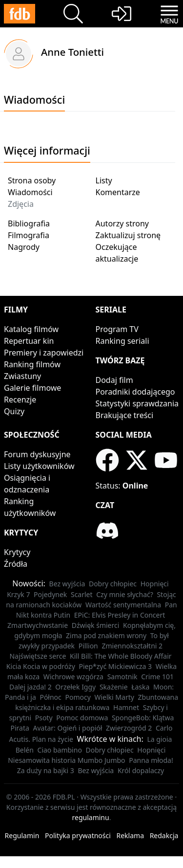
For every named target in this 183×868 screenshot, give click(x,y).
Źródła (16, 564)
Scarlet (82, 594)
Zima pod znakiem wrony (106, 635)
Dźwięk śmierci (96, 625)
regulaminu (91, 817)
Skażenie (114, 687)
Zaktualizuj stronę (128, 235)
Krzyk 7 (18, 594)
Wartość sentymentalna (123, 605)
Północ (50, 697)
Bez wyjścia (67, 584)
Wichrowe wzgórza (73, 677)
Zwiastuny (22, 376)
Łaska (140, 687)
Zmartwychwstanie (38, 625)
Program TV (117, 329)
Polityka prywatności (78, 835)
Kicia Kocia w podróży (41, 666)
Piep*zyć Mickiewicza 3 (115, 666)
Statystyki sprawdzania (137, 403)
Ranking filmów (32, 364)
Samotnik (122, 677)
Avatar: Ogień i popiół (67, 728)
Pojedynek (50, 594)
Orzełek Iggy (75, 687)
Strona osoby (32, 180)
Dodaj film (114, 380)
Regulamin (22, 835)
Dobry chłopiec (113, 584)
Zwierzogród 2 (129, 728)
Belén (25, 750)
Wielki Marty (114, 697)
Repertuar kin (29, 341)
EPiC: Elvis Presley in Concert (120, 615)
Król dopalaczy (141, 770)
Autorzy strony (122, 223)
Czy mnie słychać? (125, 594)
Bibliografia (29, 223)
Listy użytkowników (39, 466)
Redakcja (164, 835)
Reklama (131, 835)
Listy (104, 180)
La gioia (159, 739)
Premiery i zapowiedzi (44, 353)
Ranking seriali (122, 341)
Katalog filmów (31, 329)
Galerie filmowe (32, 388)
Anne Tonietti (72, 52)
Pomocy (78, 697)
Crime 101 (157, 677)
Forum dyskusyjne (37, 454)
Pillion (88, 646)
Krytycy (17, 552)
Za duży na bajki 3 (46, 770)
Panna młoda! (151, 760)
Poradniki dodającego (135, 392)
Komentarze (118, 192)
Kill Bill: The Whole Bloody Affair (121, 656)
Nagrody (24, 247)
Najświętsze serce (38, 656)
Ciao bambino (60, 750)
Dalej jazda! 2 (30, 687)
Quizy (14, 411)
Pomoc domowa (82, 718)
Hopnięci (155, 584)
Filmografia (29, 235)
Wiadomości (30, 192)
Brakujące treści (125, 415)
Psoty (44, 718)
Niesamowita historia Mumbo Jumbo (66, 760)
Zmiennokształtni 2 (132, 646)
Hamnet (126, 707)
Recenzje (20, 400)
